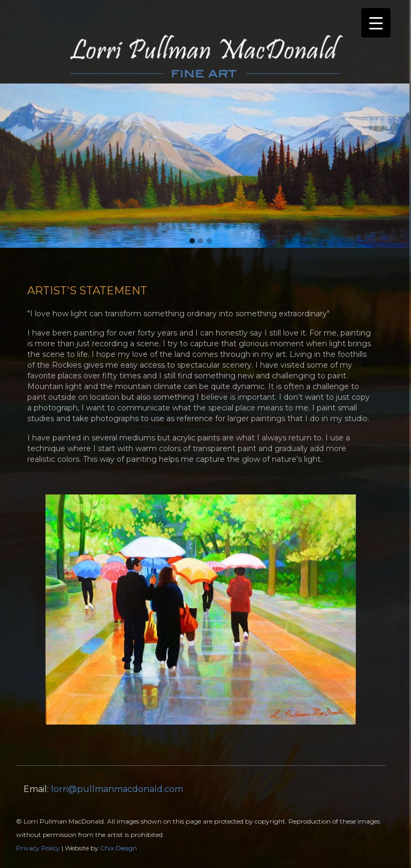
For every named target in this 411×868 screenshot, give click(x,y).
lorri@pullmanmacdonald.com (117, 789)
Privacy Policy (38, 848)
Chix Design (119, 848)
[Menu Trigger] (376, 23)
